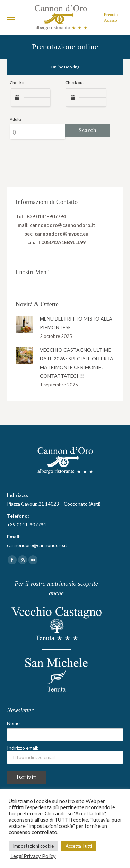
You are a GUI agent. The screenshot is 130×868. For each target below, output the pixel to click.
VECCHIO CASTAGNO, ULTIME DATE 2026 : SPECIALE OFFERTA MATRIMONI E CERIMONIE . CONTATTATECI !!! (77, 363)
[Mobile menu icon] (11, 17)
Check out (75, 82)
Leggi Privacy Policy (33, 856)
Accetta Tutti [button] (79, 846)
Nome (13, 723)
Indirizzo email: (65, 754)
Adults (16, 119)
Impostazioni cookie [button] (33, 846)
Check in (18, 82)
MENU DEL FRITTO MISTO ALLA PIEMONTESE (76, 323)
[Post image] (24, 325)
